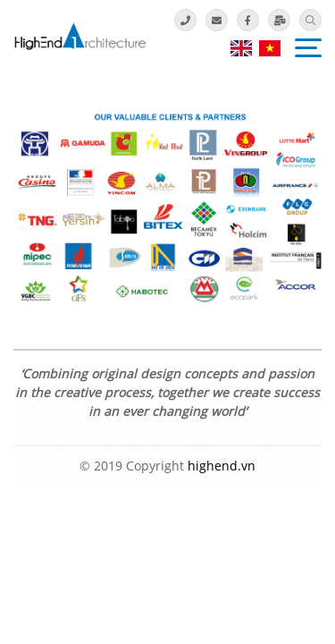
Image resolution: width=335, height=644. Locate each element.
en (241, 48)
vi (269, 48)
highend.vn (222, 466)
